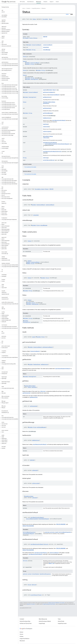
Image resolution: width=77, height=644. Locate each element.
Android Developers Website (45, 621)
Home (24, 8)
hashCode (45, 124)
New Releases (31, 2)
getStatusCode (47, 108)
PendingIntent (35, 79)
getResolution (47, 97)
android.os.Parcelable (32, 167)
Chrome (21, 634)
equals (45, 90)
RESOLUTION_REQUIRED (28, 526)
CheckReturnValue (48, 136)
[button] (9, 17)
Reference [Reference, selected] (39, 2)
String (34, 50)
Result (51, 19)
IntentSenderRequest (64, 144)
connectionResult (48, 45)
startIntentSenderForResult (63, 369)
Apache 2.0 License (31, 604)
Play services (9, 2)
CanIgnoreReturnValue (49, 102)
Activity (59, 152)
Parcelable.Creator (28, 38)
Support (52, 2)
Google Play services (36, 8)
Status (34, 19)
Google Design (42, 623)
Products (28, 8)
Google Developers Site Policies (49, 604)
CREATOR (45, 37)
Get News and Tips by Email (26, 623)
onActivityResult (54, 553)
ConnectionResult (37, 45)
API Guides (22, 2)
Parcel (53, 160)
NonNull (28, 63)
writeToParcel (47, 160)
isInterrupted (47, 132)
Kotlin (67, 14)
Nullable (29, 45)
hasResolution (47, 118)
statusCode (46, 47)
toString (45, 158)
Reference (44, 8)
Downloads (58, 2)
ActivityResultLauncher (51, 144)
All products (22, 641)
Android (21, 632)
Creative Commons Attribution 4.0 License (56, 603)
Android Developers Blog (25, 621)
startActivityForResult (41, 553)
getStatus (46, 103)
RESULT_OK (51, 563)
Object (54, 90)
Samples (45, 2)
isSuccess (46, 138)
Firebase (22, 636)
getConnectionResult (49, 92)
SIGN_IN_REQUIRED (61, 524)
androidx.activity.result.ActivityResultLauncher (58, 532)
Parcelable (45, 19)
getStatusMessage (48, 113)
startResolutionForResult (59, 120)
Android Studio (61, 621)
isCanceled (46, 127)
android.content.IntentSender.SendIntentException (37, 574)
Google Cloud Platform (25, 639)
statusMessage (47, 50)
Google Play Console (62, 623)
